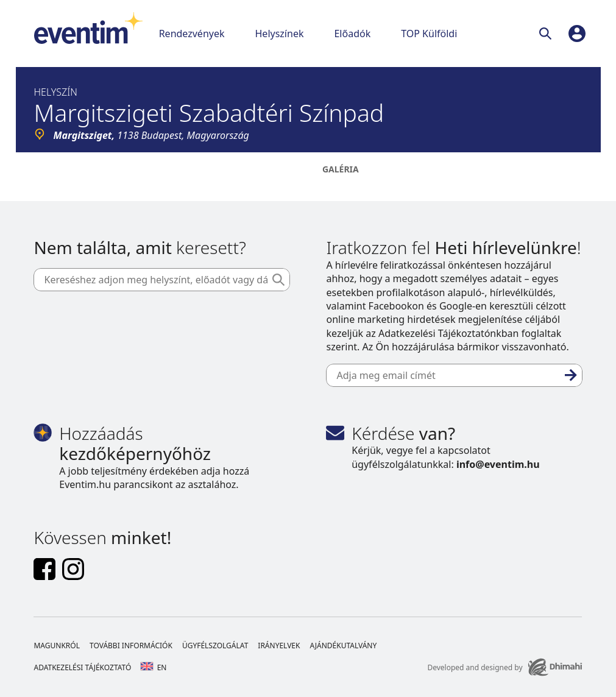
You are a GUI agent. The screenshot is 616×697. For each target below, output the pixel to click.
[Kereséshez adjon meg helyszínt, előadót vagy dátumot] (161, 280)
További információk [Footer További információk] (131, 646)
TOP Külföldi (429, 34)
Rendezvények (192, 34)
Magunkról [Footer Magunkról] (57, 646)
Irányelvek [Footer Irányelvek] (279, 646)
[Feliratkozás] (571, 375)
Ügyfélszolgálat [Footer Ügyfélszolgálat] (215, 646)
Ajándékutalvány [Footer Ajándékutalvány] (343, 646)
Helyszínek (280, 34)
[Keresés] (548, 34)
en (154, 667)
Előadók (352, 34)
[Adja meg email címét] (454, 375)
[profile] (577, 34)
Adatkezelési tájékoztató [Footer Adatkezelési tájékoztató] (82, 667)
